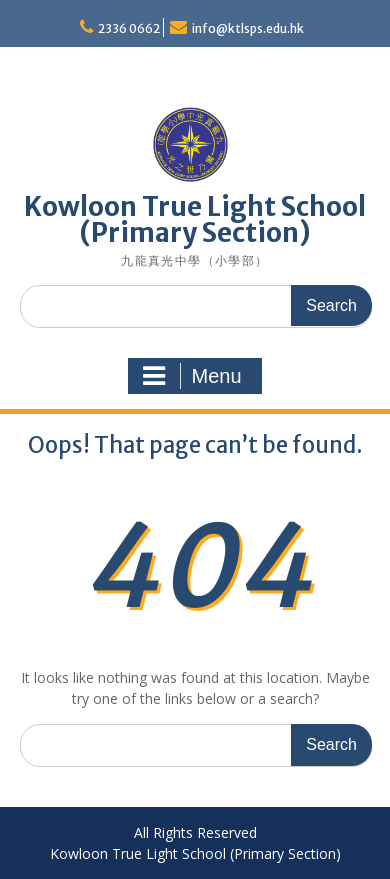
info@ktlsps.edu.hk (248, 28)
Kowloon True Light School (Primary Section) (195, 219)
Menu (192, 376)
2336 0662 (129, 28)
